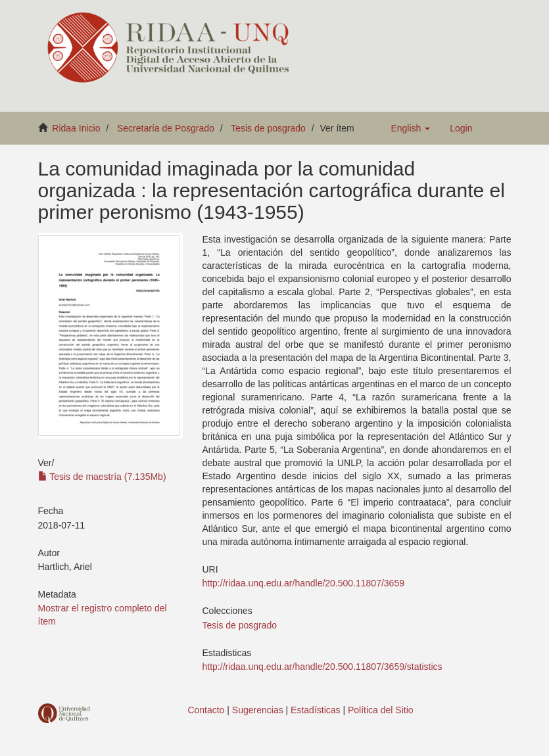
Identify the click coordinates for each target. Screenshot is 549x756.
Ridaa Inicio (76, 128)
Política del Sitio (381, 710)
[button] (410, 128)
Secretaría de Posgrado (166, 128)
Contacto (206, 710)
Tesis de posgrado (268, 128)
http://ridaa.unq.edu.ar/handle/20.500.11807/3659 (303, 583)
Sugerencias (258, 710)
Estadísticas (315, 710)
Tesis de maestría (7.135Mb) (102, 477)
